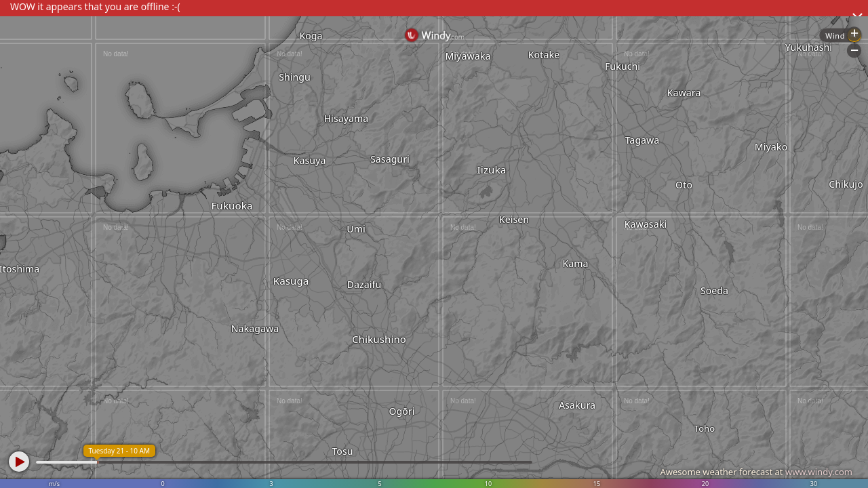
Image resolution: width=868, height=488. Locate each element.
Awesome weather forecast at (756, 472)
